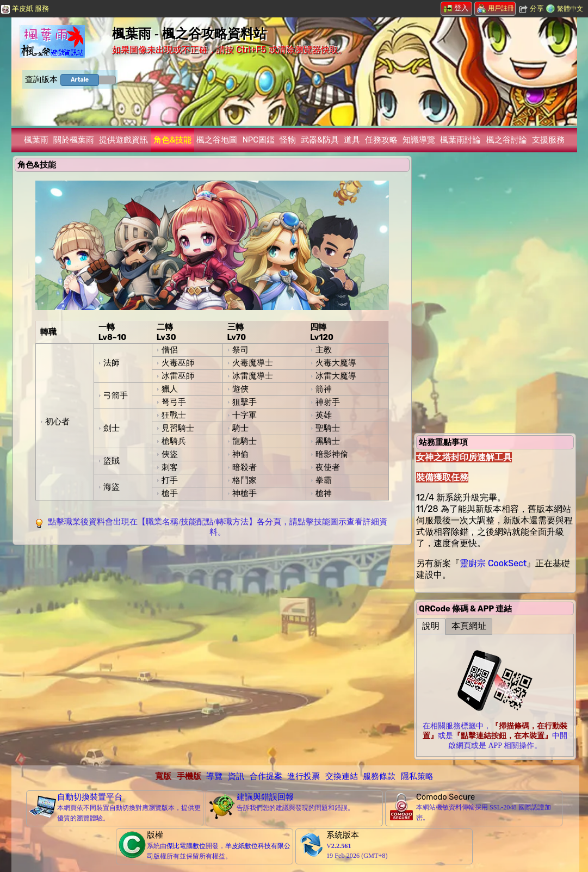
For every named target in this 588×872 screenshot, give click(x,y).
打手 (170, 480)
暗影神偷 (332, 454)
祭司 (240, 350)
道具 (352, 140)
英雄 (324, 415)
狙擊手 (245, 402)
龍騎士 (245, 441)
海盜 (112, 487)
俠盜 (170, 454)
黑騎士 (328, 441)
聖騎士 (328, 428)
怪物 (288, 140)
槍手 (170, 493)
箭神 (324, 389)
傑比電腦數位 (186, 846)
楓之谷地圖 (217, 140)
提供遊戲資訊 (123, 140)
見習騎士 (178, 428)
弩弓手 (174, 402)
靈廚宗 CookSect (493, 563)
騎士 (240, 428)
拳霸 (324, 480)
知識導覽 (419, 140)
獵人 (170, 389)
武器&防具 (320, 140)
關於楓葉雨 (74, 140)
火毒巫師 (178, 363)
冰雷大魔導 (336, 376)
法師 (112, 363)
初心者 (57, 422)
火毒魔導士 (253, 363)
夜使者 (328, 467)
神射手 (328, 402)
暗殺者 (245, 467)
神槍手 (245, 493)
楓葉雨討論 (460, 140)
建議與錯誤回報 (265, 797)
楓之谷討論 (507, 140)
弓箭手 (116, 395)
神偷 (240, 454)
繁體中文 (570, 9)
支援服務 (548, 140)
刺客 (170, 467)
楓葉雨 (36, 140)
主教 (324, 350)
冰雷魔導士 (253, 376)
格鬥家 (245, 480)
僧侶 (170, 350)
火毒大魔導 (336, 363)
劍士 (112, 428)
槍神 (324, 493)
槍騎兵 (174, 441)
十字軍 (245, 415)
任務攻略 (381, 140)
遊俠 (240, 389)
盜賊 (112, 461)
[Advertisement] (212, 626)
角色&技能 (172, 140)
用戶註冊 (496, 8)
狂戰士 (174, 415)
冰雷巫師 (178, 376)
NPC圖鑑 (259, 140)
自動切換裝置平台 (90, 797)
